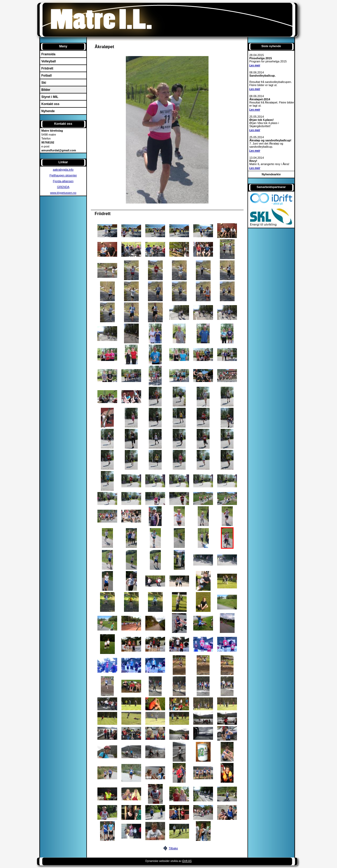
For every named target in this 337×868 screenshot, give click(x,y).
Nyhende (48, 111)
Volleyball (49, 61)
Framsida (48, 54)
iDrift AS (187, 861)
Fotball (46, 76)
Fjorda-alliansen (63, 181)
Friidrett (47, 68)
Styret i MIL (50, 97)
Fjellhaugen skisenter (63, 175)
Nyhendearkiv (271, 174)
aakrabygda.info (63, 170)
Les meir (255, 65)
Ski (44, 83)
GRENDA (63, 187)
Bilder (46, 90)
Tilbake (173, 848)
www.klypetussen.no (63, 193)
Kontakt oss (50, 104)
